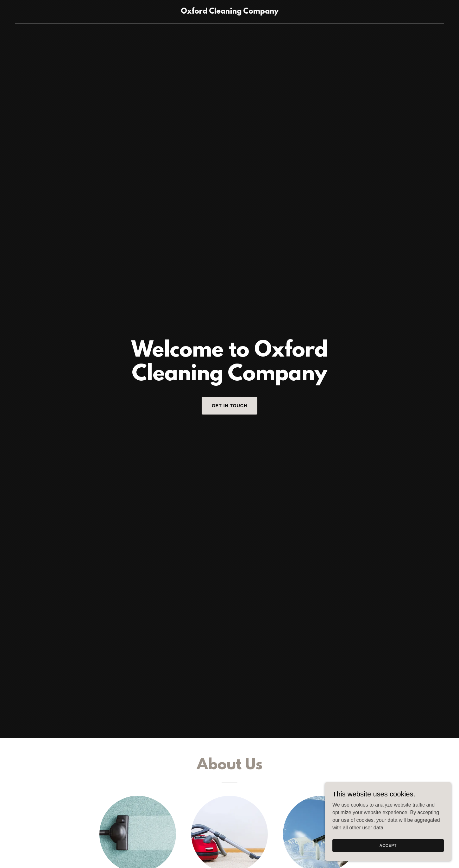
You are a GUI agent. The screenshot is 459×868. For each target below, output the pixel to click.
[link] (230, 12)
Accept (388, 845)
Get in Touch (229, 406)
